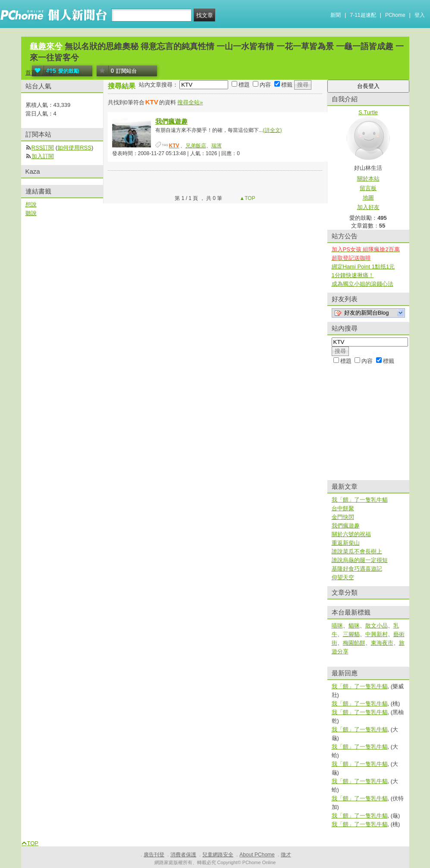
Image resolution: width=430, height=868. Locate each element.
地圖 (368, 198)
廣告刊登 (154, 855)
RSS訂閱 (43, 148)
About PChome (257, 855)
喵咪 (337, 626)
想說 (31, 205)
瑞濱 (217, 146)
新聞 (336, 15)
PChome (395, 15)
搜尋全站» (190, 102)
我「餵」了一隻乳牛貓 (360, 500)
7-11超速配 (363, 15)
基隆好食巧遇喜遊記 (357, 569)
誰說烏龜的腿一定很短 (360, 560)
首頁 (31, 73)
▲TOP (247, 198)
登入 (420, 15)
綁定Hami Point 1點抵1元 (363, 267)
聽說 (31, 213)
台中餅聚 (343, 508)
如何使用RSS (74, 148)
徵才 (286, 855)
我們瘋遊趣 (171, 121)
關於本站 (368, 179)
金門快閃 (343, 517)
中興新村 (377, 634)
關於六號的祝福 (351, 534)
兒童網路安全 (218, 855)
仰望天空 (343, 577)
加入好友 (368, 207)
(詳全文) (273, 130)
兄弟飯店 (196, 146)
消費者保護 (183, 855)
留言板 (368, 188)
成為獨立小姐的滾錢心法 (363, 284)
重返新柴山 (346, 543)
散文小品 (377, 626)
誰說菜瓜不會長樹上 (357, 551)
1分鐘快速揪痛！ (353, 275)
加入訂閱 (43, 156)
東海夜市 (382, 643)
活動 (48, 73)
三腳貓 (351, 634)
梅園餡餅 (354, 643)
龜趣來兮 (46, 46)
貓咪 (354, 626)
